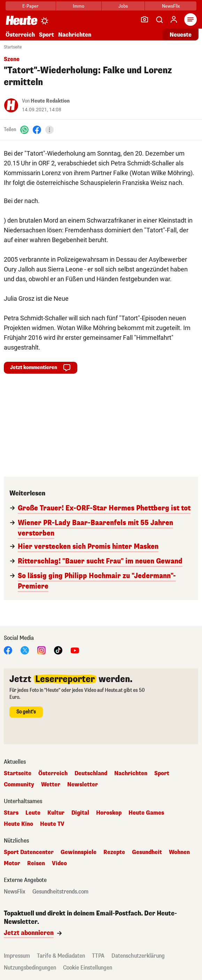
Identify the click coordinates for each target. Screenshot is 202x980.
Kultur (56, 813)
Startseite (13, 47)
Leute (33, 813)
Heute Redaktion (50, 101)
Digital (80, 813)
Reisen (36, 863)
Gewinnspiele (79, 852)
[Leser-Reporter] (145, 20)
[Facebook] (37, 130)
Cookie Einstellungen (88, 968)
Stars (11, 813)
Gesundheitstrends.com (60, 892)
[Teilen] (49, 130)
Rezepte (114, 852)
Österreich (20, 35)
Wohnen (179, 852)
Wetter (51, 785)
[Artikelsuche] (159, 20)
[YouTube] (75, 650)
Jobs (123, 6)
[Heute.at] (22, 20)
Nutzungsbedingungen (30, 968)
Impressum (17, 956)
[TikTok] (58, 650)
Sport (46, 35)
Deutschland (91, 773)
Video (59, 863)
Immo (79, 6)
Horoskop (109, 813)
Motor (12, 863)
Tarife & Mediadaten (61, 956)
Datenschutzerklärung (138, 956)
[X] (25, 650)
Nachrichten (75, 35)
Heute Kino (18, 824)
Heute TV (52, 824)
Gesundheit (147, 852)
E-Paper (30, 6)
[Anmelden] (174, 20)
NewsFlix (171, 6)
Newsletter (83, 785)
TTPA (98, 956)
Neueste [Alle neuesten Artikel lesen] (181, 35)
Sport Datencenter (29, 852)
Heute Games (146, 813)
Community (19, 785)
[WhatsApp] (24, 130)
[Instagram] (41, 650)
